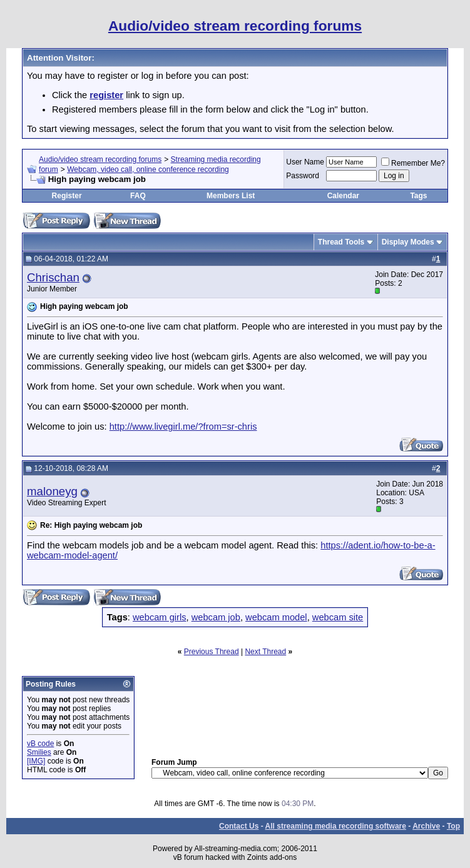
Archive (426, 826)
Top (453, 826)
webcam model (276, 617)
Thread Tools (341, 242)
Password (303, 176)
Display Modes (408, 242)
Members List (231, 196)
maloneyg (52, 491)
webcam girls (160, 617)
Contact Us (239, 826)
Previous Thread (212, 652)
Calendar (343, 196)
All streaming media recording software (336, 826)
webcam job (216, 617)
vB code (40, 744)
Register (67, 196)
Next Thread (265, 652)
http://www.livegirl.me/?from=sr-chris (183, 426)
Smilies (39, 752)
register (106, 95)
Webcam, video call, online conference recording (148, 169)
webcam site (338, 617)
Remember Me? (413, 163)
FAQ (138, 196)
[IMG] (36, 761)
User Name (305, 162)
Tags (418, 196)
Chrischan (53, 277)
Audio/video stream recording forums (100, 159)
